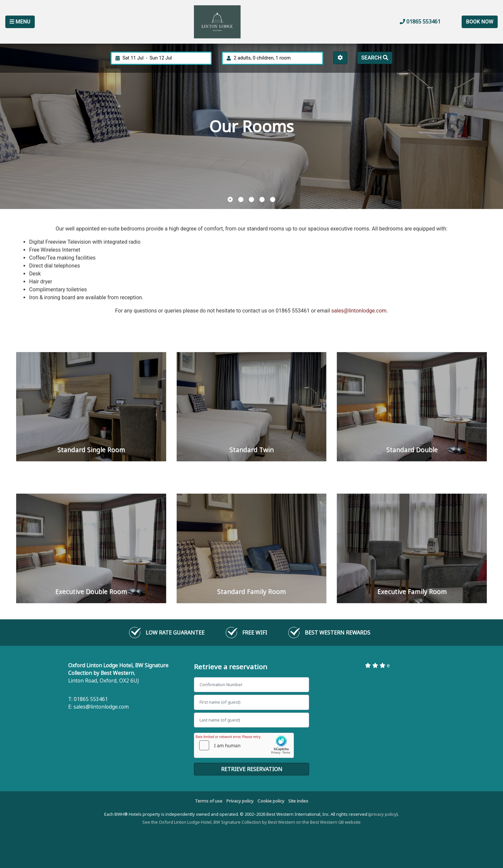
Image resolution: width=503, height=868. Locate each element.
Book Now (480, 22)
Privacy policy (240, 801)
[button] (230, 200)
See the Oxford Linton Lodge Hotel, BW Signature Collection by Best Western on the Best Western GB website (251, 822)
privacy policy (383, 814)
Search (375, 58)
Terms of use (209, 801)
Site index (298, 801)
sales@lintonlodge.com (359, 311)
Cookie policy (271, 801)
